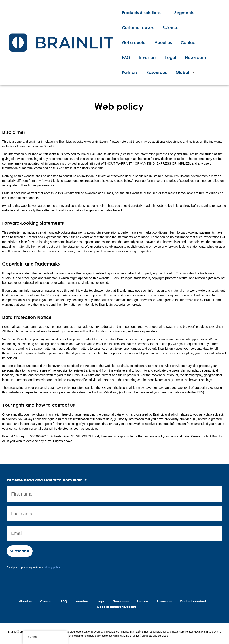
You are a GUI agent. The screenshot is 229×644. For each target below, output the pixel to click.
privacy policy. (52, 567)
